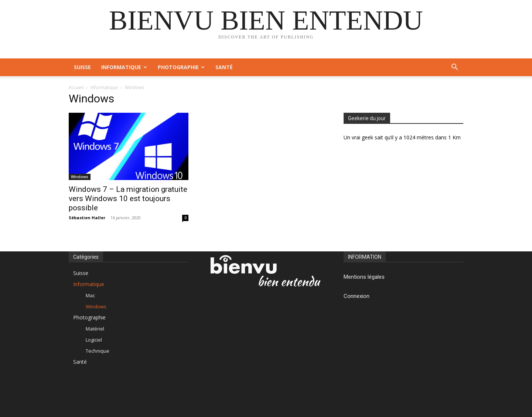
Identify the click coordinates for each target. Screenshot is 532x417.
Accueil (76, 87)
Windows (80, 177)
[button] (454, 68)
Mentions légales (364, 277)
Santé (224, 67)
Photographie (181, 67)
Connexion (357, 296)
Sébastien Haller (87, 218)
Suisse (82, 67)
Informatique (124, 67)
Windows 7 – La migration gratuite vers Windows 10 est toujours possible (128, 199)
